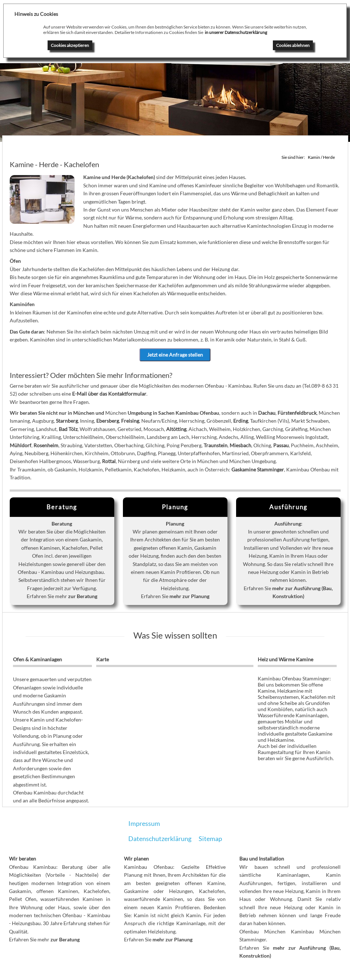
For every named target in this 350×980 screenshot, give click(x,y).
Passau (281, 445)
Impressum (144, 823)
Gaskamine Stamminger (258, 469)
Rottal (109, 461)
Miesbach (240, 445)
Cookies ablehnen (293, 45)
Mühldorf (21, 445)
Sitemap (210, 839)
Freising (130, 421)
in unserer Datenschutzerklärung (236, 32)
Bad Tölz (68, 429)
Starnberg (67, 421)
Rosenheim (46, 445)
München (84, 413)
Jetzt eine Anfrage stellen (175, 355)
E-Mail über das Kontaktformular (109, 394)
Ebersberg (108, 421)
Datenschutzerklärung (160, 839)
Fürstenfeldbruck (297, 413)
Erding (241, 421)
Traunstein (216, 445)
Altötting (176, 429)
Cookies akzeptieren (70, 45)
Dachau (267, 413)
